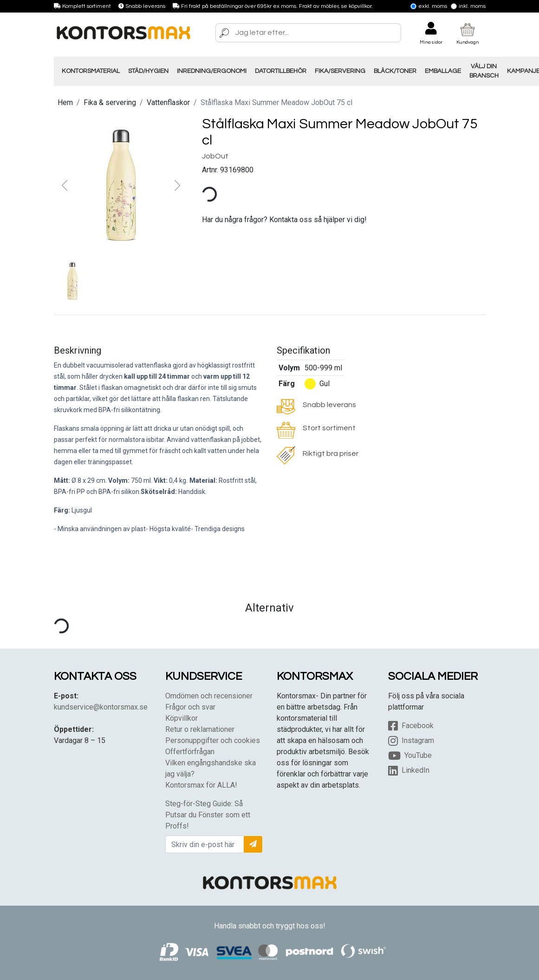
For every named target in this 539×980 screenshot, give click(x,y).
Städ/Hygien (148, 71)
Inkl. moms (468, 6)
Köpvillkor (182, 718)
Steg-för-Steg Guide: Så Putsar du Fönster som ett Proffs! (208, 815)
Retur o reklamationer (200, 729)
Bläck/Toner (395, 71)
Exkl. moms (429, 6)
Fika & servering (110, 102)
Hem (65, 102)
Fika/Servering (340, 71)
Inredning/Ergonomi (212, 71)
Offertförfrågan (190, 752)
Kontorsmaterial (91, 71)
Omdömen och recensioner (209, 696)
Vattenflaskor (168, 102)
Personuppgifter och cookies (213, 740)
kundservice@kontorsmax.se (101, 707)
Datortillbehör (281, 71)
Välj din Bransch (484, 71)
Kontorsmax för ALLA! (201, 785)
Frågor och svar (190, 707)
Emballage (443, 71)
